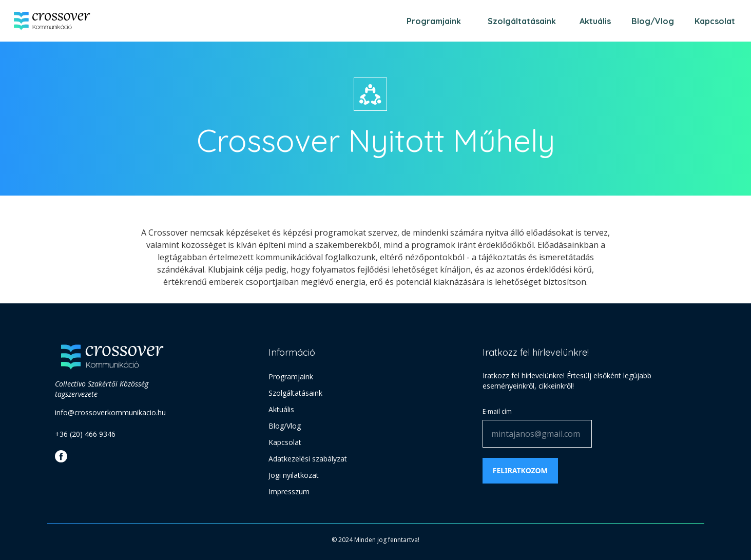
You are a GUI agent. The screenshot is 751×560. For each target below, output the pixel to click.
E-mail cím (497, 411)
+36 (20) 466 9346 (85, 434)
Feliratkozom (520, 470)
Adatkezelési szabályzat (308, 459)
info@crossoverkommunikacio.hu (110, 412)
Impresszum (289, 491)
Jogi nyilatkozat (294, 475)
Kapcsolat (715, 21)
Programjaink (434, 21)
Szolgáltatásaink (522, 21)
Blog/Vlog (653, 21)
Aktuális (595, 21)
